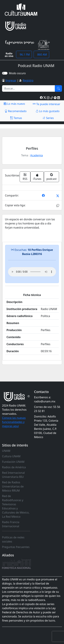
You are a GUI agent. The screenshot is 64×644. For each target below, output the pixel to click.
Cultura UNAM (11, 456)
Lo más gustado (48, 111)
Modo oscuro (18, 73)
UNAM (6, 451)
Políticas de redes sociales (13, 539)
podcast (51, 177)
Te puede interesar (46, 104)
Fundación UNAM (13, 462)
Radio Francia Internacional (11, 524)
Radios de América (14, 467)
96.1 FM (24, 55)
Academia (37, 155)
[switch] (5, 73)
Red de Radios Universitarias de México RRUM (13, 486)
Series (48, 118)
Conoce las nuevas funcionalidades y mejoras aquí (14, 422)
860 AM (41, 55)
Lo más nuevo (14, 104)
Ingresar (11, 80)
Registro (28, 80)
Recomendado (16, 111)
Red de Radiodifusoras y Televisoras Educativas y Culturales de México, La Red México (16, 506)
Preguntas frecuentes (16, 547)
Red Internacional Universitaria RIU (13, 475)
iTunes (37, 177)
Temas (16, 118)
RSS (25, 177)
